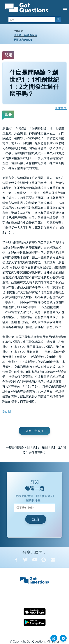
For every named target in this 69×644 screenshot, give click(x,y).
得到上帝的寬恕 (23, 40)
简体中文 (61, 108)
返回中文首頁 (34, 431)
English (7, 411)
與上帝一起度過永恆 (25, 35)
